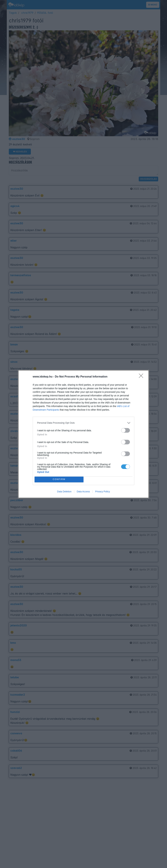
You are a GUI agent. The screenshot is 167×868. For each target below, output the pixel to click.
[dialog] (83, 434)
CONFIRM (59, 479)
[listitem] (83, 423)
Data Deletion (64, 492)
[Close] (142, 377)
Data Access (83, 492)
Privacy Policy (103, 492)
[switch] (126, 430)
